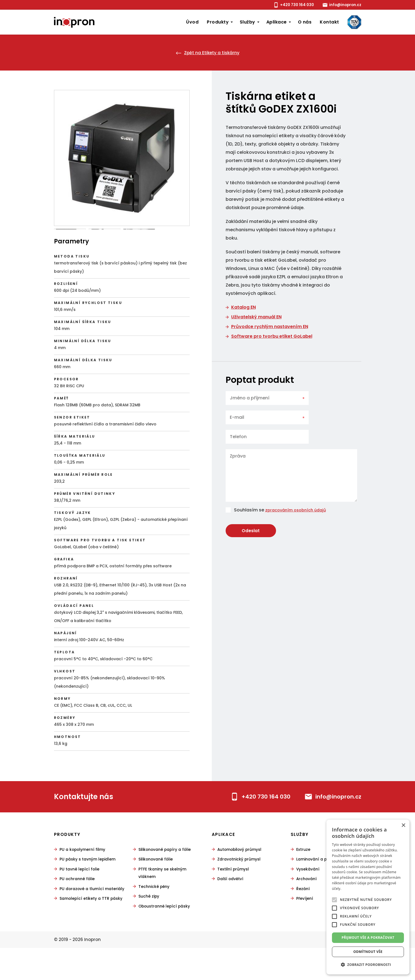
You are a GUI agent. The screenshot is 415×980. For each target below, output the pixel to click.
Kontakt (329, 22)
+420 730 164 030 (288, 5)
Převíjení (305, 923)
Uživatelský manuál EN (256, 317)
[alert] (368, 897)
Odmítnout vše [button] (368, 952)
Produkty (218, 22)
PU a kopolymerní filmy (84, 875)
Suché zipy (150, 921)
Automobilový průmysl (242, 875)
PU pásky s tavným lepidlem (90, 884)
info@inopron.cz (342, 5)
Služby (248, 22)
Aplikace (277, 22)
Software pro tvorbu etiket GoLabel (272, 336)
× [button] (403, 826)
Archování (307, 904)
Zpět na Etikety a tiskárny (207, 53)
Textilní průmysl (234, 894)
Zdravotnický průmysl (241, 884)
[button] (368, 965)
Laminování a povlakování (325, 884)
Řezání (303, 913)
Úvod (192, 22)
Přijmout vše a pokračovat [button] (368, 938)
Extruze (304, 875)
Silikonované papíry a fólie (167, 875)
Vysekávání (309, 894)
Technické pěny (155, 911)
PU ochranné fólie (78, 904)
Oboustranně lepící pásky (166, 931)
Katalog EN (243, 307)
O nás (305, 22)
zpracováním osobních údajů (298, 510)
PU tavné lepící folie (81, 894)
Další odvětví (232, 904)
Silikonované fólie (157, 884)
